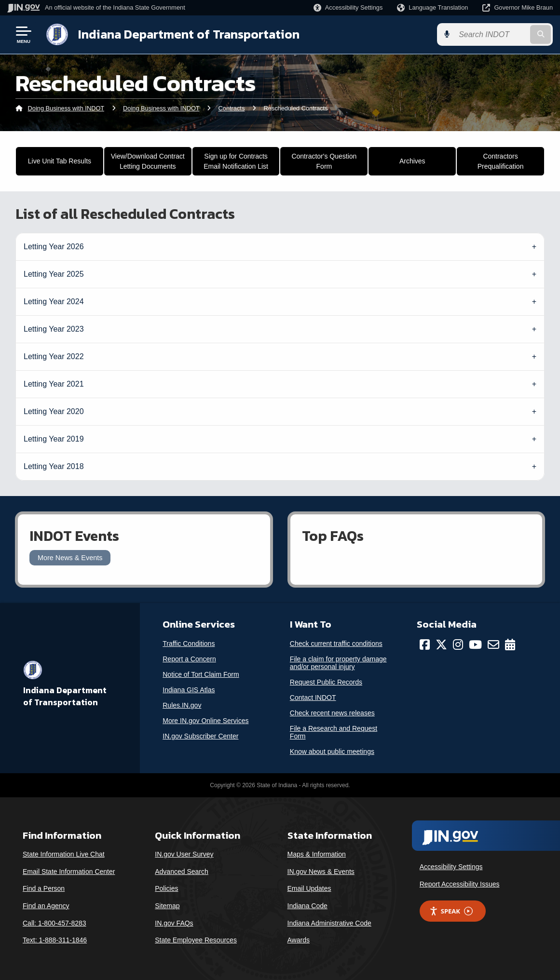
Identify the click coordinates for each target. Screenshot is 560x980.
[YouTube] (475, 644)
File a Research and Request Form (334, 732)
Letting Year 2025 (54, 274)
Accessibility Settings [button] (451, 867)
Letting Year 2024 (54, 302)
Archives (412, 161)
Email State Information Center (69, 872)
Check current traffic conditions (336, 644)
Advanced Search (182, 872)
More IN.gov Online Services (205, 721)
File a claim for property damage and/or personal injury (338, 663)
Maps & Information (317, 854)
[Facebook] (425, 644)
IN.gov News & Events (321, 872)
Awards (299, 940)
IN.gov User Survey (184, 854)
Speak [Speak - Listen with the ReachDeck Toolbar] (451, 911)
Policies (166, 888)
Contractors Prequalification (501, 161)
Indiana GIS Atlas (189, 690)
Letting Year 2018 (54, 466)
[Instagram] (458, 644)
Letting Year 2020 (54, 411)
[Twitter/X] (441, 644)
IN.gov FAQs (174, 923)
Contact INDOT (313, 698)
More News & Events (70, 558)
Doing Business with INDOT (66, 108)
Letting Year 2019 (54, 439)
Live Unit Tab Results (60, 161)
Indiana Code (307, 906)
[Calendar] (510, 644)
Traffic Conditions (189, 644)
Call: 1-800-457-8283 (55, 923)
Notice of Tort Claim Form (201, 674)
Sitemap (167, 906)
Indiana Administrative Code (329, 923)
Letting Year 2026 (54, 247)
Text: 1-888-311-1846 (55, 940)
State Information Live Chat (64, 854)
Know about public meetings (332, 752)
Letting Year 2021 (54, 384)
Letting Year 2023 (54, 329)
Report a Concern (189, 659)
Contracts (232, 108)
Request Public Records (326, 682)
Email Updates (309, 888)
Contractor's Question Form (324, 161)
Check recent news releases (332, 713)
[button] (348, 7)
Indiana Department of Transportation (189, 34)
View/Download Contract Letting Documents (148, 161)
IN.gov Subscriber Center (200, 736)
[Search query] (491, 34)
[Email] (493, 644)
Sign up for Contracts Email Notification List (236, 161)
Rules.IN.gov (182, 705)
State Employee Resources (196, 940)
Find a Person (44, 888)
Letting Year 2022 (54, 356)
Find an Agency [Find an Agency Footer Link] (46, 906)
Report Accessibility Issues (460, 884)
